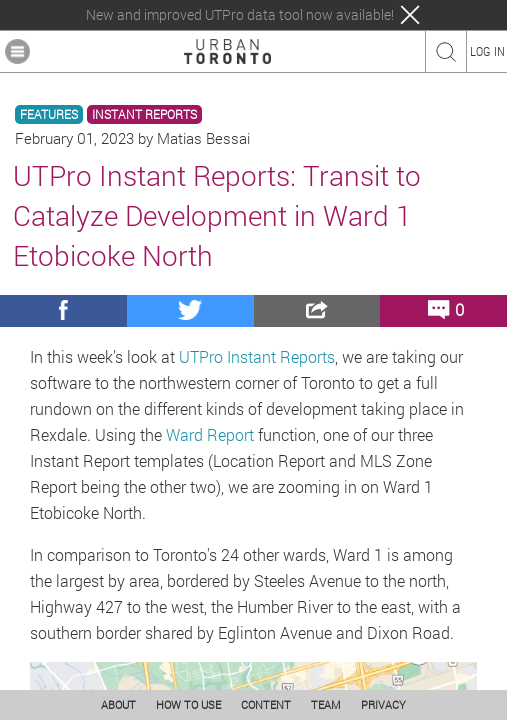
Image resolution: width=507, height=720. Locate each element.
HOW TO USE (188, 704)
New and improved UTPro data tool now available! (240, 15)
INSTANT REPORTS (144, 114)
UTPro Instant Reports (257, 356)
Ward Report (210, 434)
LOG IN (487, 51)
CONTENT (266, 704)
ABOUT (118, 704)
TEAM (326, 704)
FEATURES (49, 114)
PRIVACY (383, 704)
